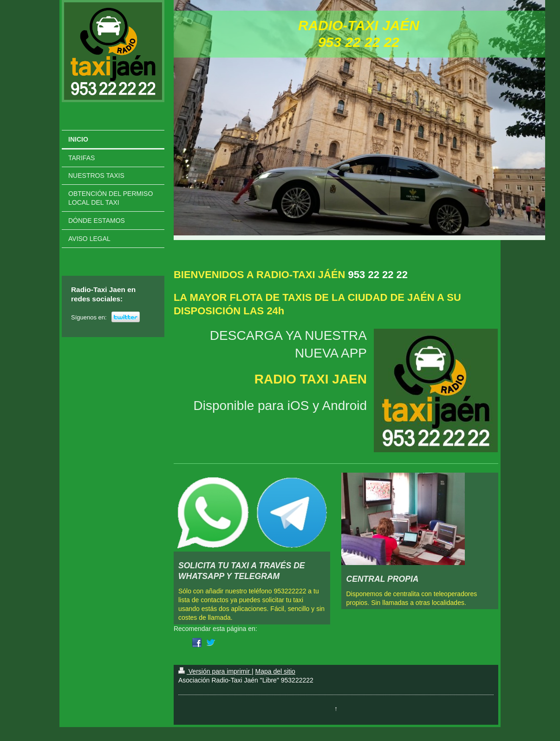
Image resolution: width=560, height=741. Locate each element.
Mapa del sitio (275, 671)
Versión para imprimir (215, 671)
